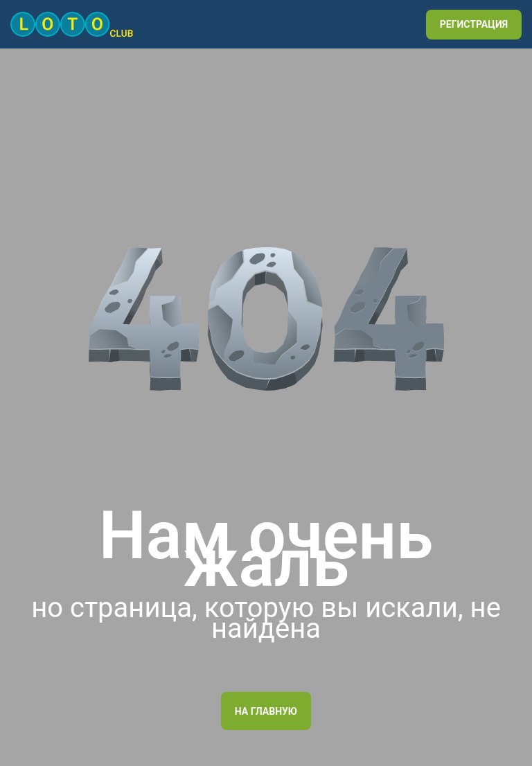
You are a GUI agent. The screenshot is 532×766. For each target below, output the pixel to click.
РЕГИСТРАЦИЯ (474, 24)
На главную (266, 711)
